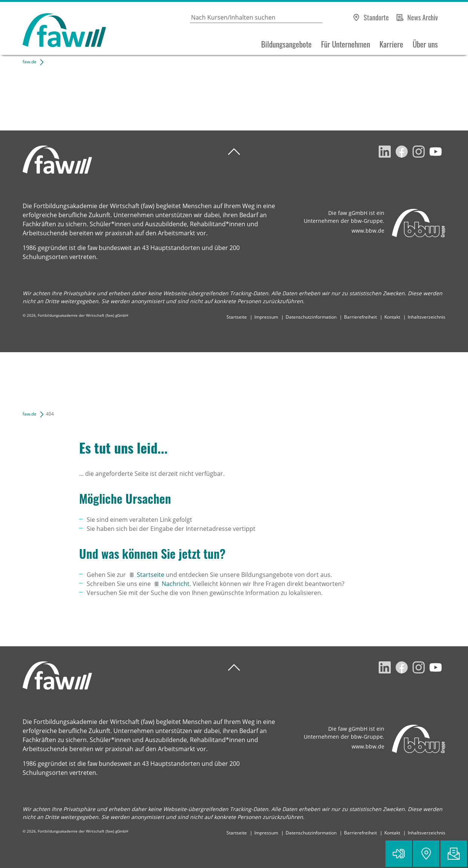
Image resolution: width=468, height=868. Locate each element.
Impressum (266, 317)
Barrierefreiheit (360, 317)
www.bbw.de (368, 231)
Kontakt (392, 317)
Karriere (391, 44)
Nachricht (176, 584)
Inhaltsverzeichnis (427, 317)
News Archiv (423, 17)
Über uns (425, 44)
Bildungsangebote (286, 44)
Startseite (237, 317)
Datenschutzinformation (311, 317)
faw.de (30, 62)
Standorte (376, 17)
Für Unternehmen (346, 44)
